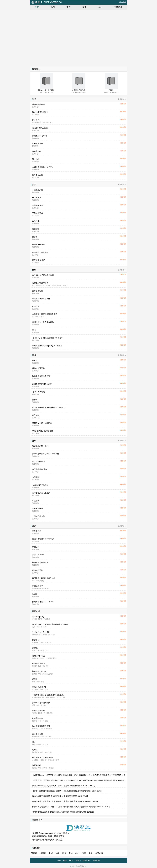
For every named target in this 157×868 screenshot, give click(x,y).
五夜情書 (36, 501)
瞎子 (34, 742)
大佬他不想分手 (38, 516)
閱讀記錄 (118, 7)
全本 (100, 7)
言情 (64, 853)
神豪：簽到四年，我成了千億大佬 (46, 454)
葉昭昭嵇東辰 (38, 144)
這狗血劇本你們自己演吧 (42, 384)
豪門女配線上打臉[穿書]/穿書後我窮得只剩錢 (50, 624)
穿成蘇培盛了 (38, 586)
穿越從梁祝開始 (38, 710)
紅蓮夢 (35, 594)
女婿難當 (36, 229)
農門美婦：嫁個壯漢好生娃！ (44, 578)
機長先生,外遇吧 (39, 260)
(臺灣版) (96, 860)
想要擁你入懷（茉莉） (41, 446)
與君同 (35, 360)
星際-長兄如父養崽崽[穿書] (43, 431)
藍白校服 (36, 221)
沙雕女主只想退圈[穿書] (42, 376)
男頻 (51, 853)
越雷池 (35, 648)
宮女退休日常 (38, 734)
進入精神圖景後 (38, 461)
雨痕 (34, 330)
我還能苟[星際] (38, 617)
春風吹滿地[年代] (39, 687)
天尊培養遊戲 (38, 213)
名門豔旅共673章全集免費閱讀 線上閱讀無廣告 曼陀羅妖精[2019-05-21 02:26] (63, 812)
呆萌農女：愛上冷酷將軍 (42, 423)
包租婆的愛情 (38, 508)
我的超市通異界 (38, 368)
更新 (69, 7)
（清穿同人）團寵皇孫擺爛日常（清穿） (48, 338)
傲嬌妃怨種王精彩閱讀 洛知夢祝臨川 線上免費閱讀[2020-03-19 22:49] (60, 796)
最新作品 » (122, 99)
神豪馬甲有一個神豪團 (41, 703)
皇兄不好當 (37, 531)
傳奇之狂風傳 (38, 175)
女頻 (57, 853)
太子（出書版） (38, 555)
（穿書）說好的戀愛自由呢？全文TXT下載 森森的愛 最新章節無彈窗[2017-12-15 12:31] (67, 791)
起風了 (35, 679)
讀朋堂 (59, 840)
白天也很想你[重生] (40, 469)
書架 (120, 2)
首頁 (37, 7)
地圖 (78, 860)
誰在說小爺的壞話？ (40, 112)
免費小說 (99, 853)
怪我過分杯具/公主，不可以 (43, 602)
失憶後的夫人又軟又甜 (41, 632)
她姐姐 (35, 750)
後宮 (84, 853)
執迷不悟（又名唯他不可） (43, 757)
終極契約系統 (38, 570)
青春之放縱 (37, 151)
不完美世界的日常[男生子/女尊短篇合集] (48, 695)
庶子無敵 (36, 415)
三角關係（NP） (39, 205)
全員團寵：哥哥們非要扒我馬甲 (45, 314)
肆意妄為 (36, 547)
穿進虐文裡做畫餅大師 (41, 299)
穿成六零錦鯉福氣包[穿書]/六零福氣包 (47, 346)
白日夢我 (36, 477)
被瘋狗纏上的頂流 (39, 671)
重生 (91, 853)
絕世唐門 (36, 120)
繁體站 (34, 853)
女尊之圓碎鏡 (38, 291)
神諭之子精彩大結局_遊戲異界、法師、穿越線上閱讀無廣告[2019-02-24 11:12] (64, 786)
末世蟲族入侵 (38, 190)
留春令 (35, 237)
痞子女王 (36, 306)
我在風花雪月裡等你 (40, 283)
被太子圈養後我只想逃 (41, 726)
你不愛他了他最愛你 (40, 252)
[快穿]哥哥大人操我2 (40, 128)
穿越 (71, 853)
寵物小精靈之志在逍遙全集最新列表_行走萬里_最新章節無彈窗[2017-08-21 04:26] (65, 801)
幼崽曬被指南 (38, 718)
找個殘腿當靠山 (38, 664)
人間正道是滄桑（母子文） (43, 167)
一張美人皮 (37, 198)
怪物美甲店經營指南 (40, 562)
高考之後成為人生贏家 (41, 493)
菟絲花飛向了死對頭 (40, 485)
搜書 (125, 2)
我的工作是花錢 (38, 104)
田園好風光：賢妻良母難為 (43, 322)
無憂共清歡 (37, 765)
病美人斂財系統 (38, 245)
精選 (84, 7)
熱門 (53, 7)
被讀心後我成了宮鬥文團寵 (43, 539)
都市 (77, 853)
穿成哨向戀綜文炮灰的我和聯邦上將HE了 (49, 407)
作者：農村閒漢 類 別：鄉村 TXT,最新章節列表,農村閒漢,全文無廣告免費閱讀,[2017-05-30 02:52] (71, 807)
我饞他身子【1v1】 (40, 136)
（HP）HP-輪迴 (39, 392)
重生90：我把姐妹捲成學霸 (43, 275)
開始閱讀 (123, 104)
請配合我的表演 (38, 656)
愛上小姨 (36, 159)
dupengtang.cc (46, 2)
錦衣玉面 (36, 640)
